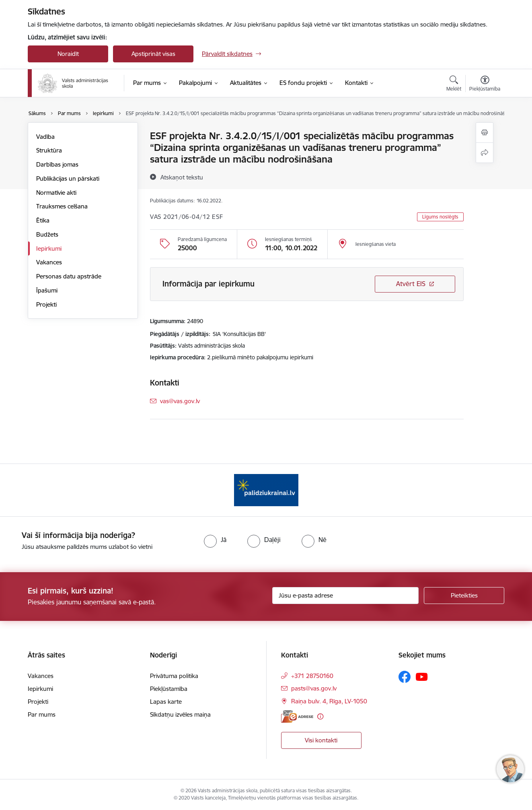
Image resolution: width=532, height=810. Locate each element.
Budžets (47, 234)
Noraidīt (68, 54)
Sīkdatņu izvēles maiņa (180, 714)
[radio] (215, 540)
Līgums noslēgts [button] (440, 217)
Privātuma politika (174, 676)
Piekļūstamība (169, 689)
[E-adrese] (297, 716)
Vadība (45, 137)
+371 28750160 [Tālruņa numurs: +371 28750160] (312, 676)
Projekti (46, 304)
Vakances (49, 262)
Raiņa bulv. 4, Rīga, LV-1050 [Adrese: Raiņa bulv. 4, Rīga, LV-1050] (329, 701)
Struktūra (49, 150)
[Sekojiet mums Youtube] (422, 676)
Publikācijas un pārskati (68, 178)
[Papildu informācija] (320, 716)
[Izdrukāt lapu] (485, 133)
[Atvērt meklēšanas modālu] (454, 85)
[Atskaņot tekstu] (182, 177)
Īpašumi (47, 290)
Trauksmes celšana (62, 206)
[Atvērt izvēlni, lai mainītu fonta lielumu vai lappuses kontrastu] (485, 85)
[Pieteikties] (464, 596)
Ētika (43, 220)
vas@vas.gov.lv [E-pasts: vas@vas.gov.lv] (180, 401)
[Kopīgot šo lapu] (485, 153)
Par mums (42, 714)
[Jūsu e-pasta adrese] (346, 596)
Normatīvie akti (56, 193)
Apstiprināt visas (153, 54)
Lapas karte (166, 702)
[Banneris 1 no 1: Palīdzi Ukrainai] (266, 490)
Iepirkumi (49, 248)
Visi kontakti (321, 740)
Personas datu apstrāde (69, 276)
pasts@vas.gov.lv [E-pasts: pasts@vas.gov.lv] (314, 688)
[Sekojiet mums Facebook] (405, 677)
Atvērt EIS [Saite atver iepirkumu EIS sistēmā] (411, 284)
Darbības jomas (57, 164)
